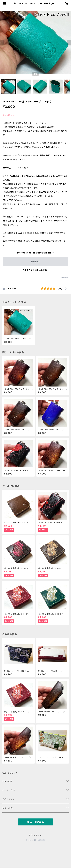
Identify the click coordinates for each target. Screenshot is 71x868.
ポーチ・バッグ (9, 790)
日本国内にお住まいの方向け (35, 270)
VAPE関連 (7, 781)
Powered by (35, 840)
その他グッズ (8, 799)
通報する (65, 277)
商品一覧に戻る (35, 822)
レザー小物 (7, 808)
